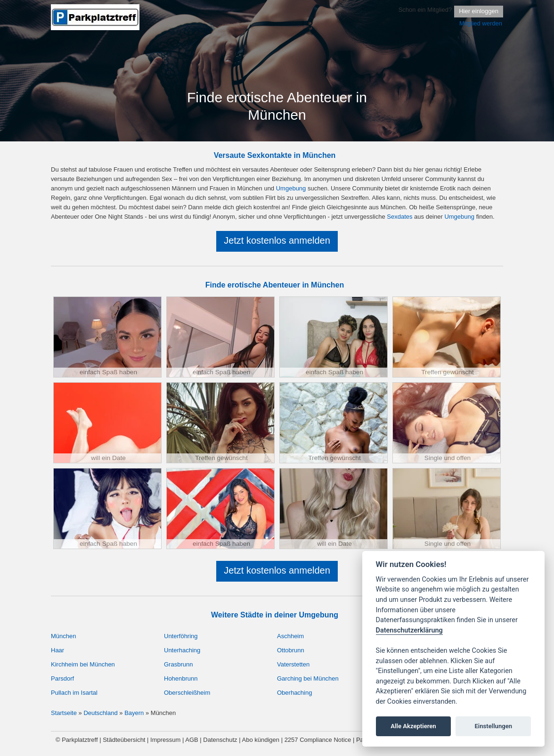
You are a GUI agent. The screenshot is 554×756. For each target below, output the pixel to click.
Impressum (165, 740)
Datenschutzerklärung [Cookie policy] (409, 630)
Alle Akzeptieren (413, 726)
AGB (191, 740)
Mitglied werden (481, 23)
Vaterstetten (293, 664)
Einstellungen (493, 726)
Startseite (64, 713)
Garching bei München (308, 678)
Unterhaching (182, 650)
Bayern (134, 713)
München (63, 636)
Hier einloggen (479, 11)
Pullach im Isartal (74, 693)
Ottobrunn (291, 650)
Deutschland (100, 713)
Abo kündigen (261, 740)
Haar (57, 650)
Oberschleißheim (187, 693)
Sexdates (399, 217)
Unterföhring (181, 636)
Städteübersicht (124, 740)
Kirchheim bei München (83, 664)
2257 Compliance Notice (318, 740)
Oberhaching (294, 693)
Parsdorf (62, 678)
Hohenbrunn (181, 678)
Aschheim (290, 636)
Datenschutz (220, 740)
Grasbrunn (178, 664)
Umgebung (291, 188)
